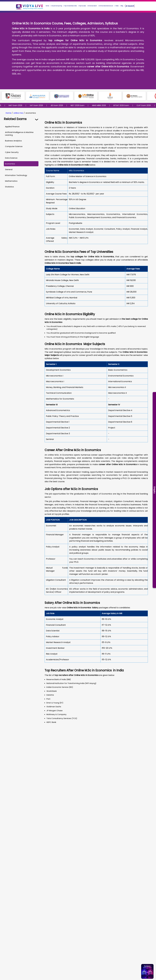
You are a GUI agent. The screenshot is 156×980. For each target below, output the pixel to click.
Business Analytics (13, 141)
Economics (10, 164)
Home (47, 6)
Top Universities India (71, 6)
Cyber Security (12, 152)
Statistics (9, 187)
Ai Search (130, 6)
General (9, 169)
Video (117, 6)
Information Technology (16, 175)
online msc (18, 113)
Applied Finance (12, 127)
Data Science (11, 158)
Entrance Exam (92, 6)
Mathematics (11, 181)
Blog (122, 6)
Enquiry (154, 490)
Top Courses (82, 6)
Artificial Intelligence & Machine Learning (19, 134)
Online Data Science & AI (106, 6)
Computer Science (14, 146)
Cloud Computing (57, 6)
